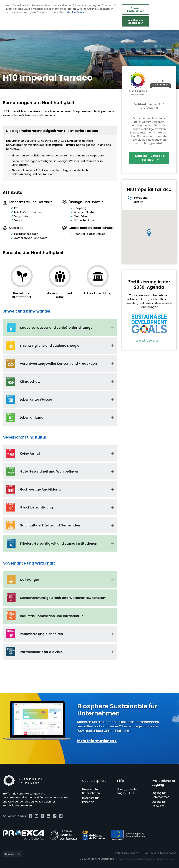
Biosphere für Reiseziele (90, 800)
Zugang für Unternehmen (161, 795)
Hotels (7, 70)
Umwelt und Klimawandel (22, 295)
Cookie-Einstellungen (136, 10)
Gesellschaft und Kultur (60, 295)
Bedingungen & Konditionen (160, 853)
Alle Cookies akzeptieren (136, 21)
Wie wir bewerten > (149, 341)
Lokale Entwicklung (98, 293)
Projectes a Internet (167, 859)
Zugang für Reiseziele (159, 804)
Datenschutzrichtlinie (127, 853)
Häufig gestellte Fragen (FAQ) (127, 791)
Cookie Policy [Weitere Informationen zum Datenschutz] (76, 12)
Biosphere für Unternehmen (91, 791)
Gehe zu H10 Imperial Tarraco (150, 158)
